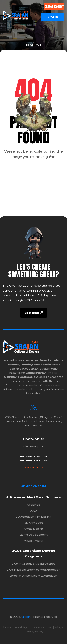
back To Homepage (33, 170)
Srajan (26, 617)
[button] (18, 8)
